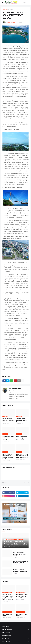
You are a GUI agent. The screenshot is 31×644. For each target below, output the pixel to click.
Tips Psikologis (15, 638)
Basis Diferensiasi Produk (7, 615)
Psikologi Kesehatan (15, 630)
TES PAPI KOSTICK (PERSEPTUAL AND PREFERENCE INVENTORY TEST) (20, 553)
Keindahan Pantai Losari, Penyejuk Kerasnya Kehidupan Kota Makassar (8, 456)
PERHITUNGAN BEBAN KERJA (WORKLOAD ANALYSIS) (22, 596)
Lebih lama (26, 483)
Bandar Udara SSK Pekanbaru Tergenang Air (8, 420)
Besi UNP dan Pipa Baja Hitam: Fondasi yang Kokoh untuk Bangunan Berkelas (8, 597)
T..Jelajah (11, 9)
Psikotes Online (15, 633)
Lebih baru (5, 483)
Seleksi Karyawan (15, 636)
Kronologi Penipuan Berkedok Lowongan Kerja (20, 571)
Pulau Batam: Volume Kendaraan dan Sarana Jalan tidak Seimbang (22, 456)
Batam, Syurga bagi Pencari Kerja (21, 437)
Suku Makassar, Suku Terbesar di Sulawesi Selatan (8, 438)
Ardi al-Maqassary (15, 388)
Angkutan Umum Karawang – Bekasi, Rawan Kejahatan (22, 420)
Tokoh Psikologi (15, 641)
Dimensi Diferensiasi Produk (22, 615)
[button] (2, 3)
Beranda (5, 9)
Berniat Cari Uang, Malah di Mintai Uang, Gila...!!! (20, 562)
